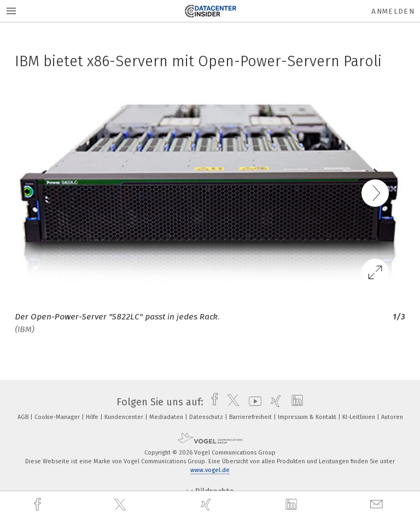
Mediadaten (167, 417)
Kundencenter (125, 417)
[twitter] (121, 505)
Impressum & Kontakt (308, 417)
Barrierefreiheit (251, 417)
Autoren (392, 417)
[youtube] (252, 402)
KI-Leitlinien (360, 417)
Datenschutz (207, 417)
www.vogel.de (210, 470)
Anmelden (393, 11)
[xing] (207, 505)
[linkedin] (293, 505)
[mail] (378, 505)
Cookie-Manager (58, 417)
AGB (24, 417)
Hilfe (93, 417)
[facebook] (39, 505)
